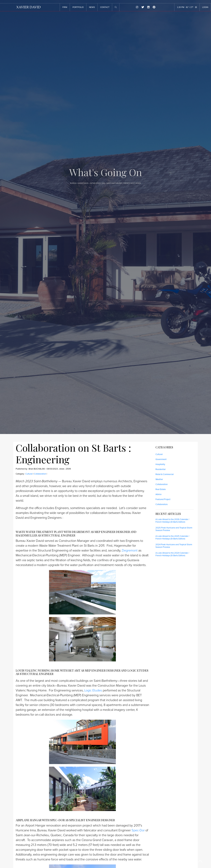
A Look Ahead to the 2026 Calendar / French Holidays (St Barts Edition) (172, 521)
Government (161, 459)
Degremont (130, 551)
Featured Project (163, 499)
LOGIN (205, 7)
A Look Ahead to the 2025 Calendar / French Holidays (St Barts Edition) (172, 537)
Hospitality (160, 464)
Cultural (29, 474)
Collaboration (40, 474)
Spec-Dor (138, 830)
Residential (161, 469)
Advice (158, 494)
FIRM (65, 7)
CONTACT (105, 7)
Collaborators (162, 504)
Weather (159, 479)
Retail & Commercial (165, 474)
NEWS (92, 7)
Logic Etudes (93, 690)
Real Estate (161, 489)
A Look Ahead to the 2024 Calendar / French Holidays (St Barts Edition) (172, 554)
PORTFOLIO (78, 7)
